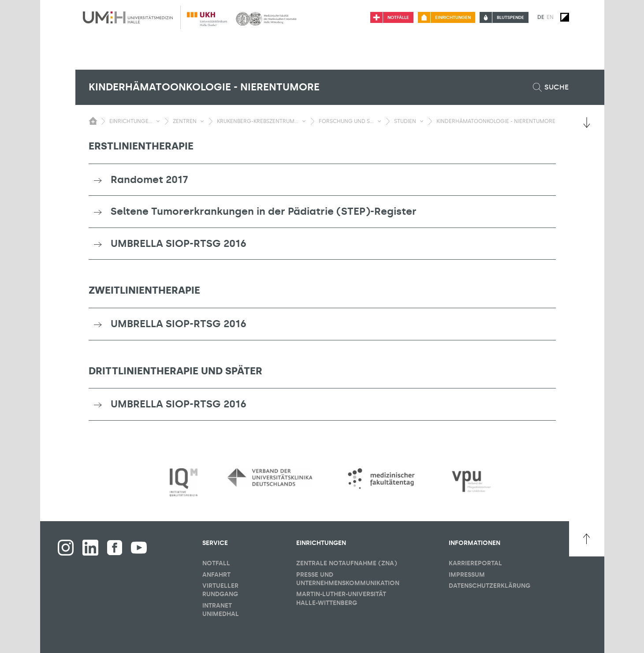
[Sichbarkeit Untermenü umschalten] (158, 121)
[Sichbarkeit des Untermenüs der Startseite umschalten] (93, 121)
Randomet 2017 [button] (149, 179)
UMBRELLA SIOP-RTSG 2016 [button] (179, 243)
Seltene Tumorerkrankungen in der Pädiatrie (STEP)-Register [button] (264, 211)
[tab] (322, 180)
